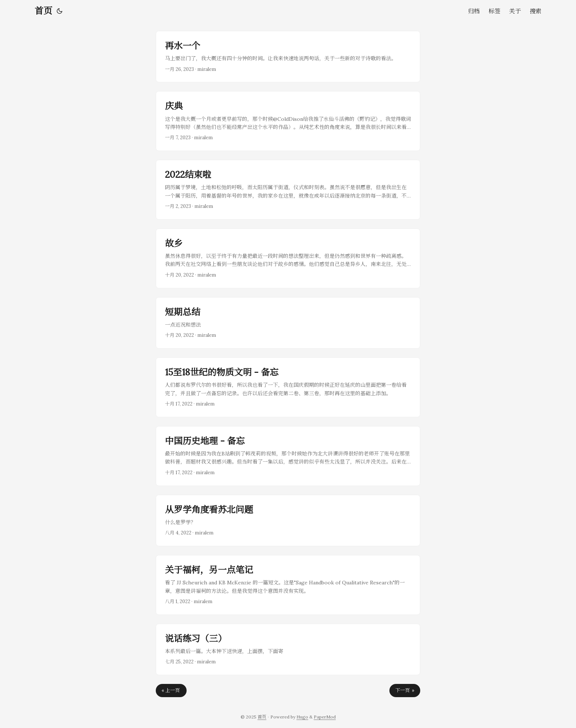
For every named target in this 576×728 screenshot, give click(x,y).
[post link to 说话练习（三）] (288, 649)
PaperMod (325, 717)
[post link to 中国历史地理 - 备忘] (288, 456)
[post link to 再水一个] (288, 57)
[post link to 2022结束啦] (288, 190)
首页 (43, 11)
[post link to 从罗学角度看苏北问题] (288, 520)
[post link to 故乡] (288, 258)
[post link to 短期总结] (288, 323)
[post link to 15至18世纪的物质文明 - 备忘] (288, 387)
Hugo (302, 717)
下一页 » (405, 690)
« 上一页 (171, 690)
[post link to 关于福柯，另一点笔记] (288, 585)
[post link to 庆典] (288, 121)
